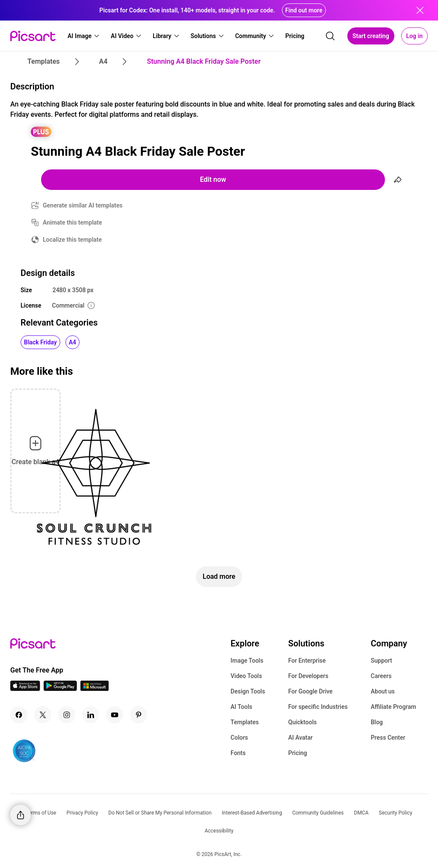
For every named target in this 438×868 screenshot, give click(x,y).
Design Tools (248, 691)
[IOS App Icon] (25, 689)
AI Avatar (300, 738)
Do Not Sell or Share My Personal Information (160, 813)
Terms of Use (41, 813)
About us (383, 691)
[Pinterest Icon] (139, 715)
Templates (245, 722)
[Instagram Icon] (67, 715)
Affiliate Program (394, 707)
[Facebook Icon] (19, 715)
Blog (377, 722)
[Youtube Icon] (115, 715)
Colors (239, 738)
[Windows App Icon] (95, 689)
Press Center (388, 738)
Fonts (238, 753)
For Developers (308, 676)
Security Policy (396, 813)
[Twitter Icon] (43, 715)
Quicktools (303, 722)
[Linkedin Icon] (91, 715)
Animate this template (73, 222)
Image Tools (247, 661)
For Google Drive (311, 691)
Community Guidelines (318, 813)
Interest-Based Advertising (252, 813)
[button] (84, 36)
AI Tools (241, 707)
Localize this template (72, 240)
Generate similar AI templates (83, 205)
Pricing (298, 753)
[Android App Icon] (60, 689)
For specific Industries (318, 707)
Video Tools (246, 676)
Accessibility (219, 831)
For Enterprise (307, 661)
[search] (330, 36)
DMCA (361, 813)
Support (382, 661)
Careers (381, 676)
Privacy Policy (82, 813)
